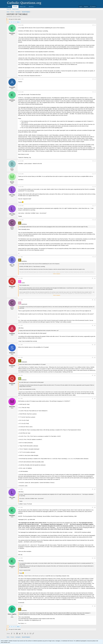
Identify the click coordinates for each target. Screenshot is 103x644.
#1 (95, 25)
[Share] (93, 25)
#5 (95, 174)
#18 (95, 507)
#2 (95, 79)
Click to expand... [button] (57, 274)
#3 (95, 92)
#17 (95, 489)
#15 (95, 375)
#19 (95, 558)
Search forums (15, 9)
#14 (95, 358)
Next (18, 22)
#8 (95, 220)
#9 (95, 257)
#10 (95, 278)
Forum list (9, 9)
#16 (95, 399)
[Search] (93, 7)
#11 (95, 300)
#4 (95, 161)
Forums (15, 7)
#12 (95, 325)
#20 (95, 606)
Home (9, 7)
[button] (27, 7)
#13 (95, 345)
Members (31, 7)
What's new (23, 7)
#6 (95, 187)
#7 (95, 206)
